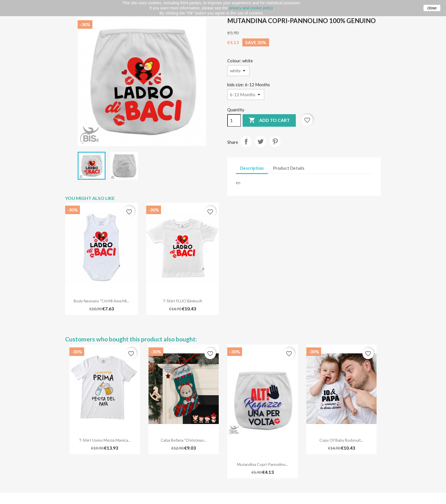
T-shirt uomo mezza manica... (105, 440)
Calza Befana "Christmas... (184, 440)
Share (246, 142)
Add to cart (269, 120)
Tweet (261, 142)
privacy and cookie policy (251, 8)
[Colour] (238, 71)
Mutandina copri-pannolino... (263, 464)
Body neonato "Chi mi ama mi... (101, 301)
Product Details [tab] (289, 168)
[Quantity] (234, 120)
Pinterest (275, 142)
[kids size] (246, 95)
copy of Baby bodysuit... (341, 440)
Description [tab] (252, 168)
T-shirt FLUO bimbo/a (182, 301)
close (432, 8)
